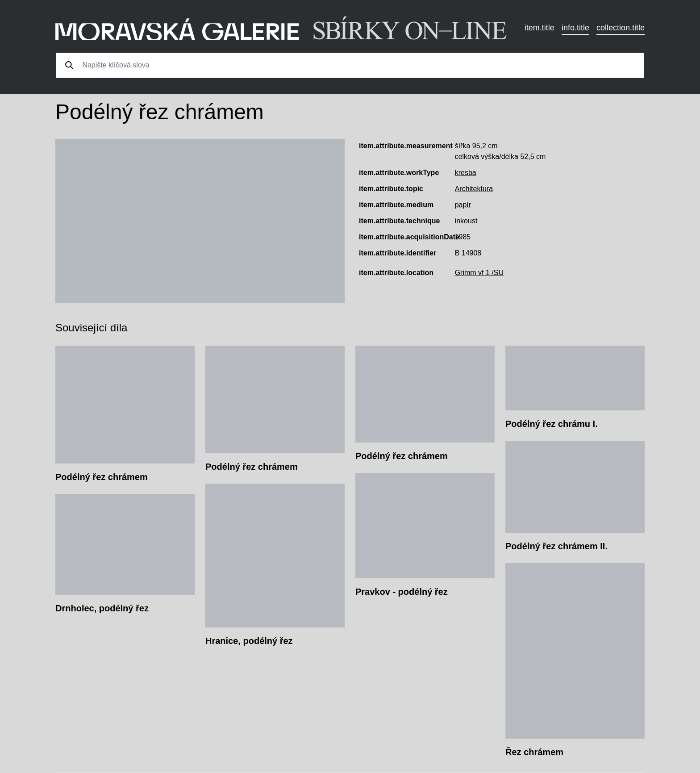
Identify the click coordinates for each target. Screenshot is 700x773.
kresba (466, 173)
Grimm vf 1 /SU (479, 273)
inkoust (466, 221)
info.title (575, 28)
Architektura (474, 189)
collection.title (621, 28)
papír (463, 205)
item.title (540, 28)
